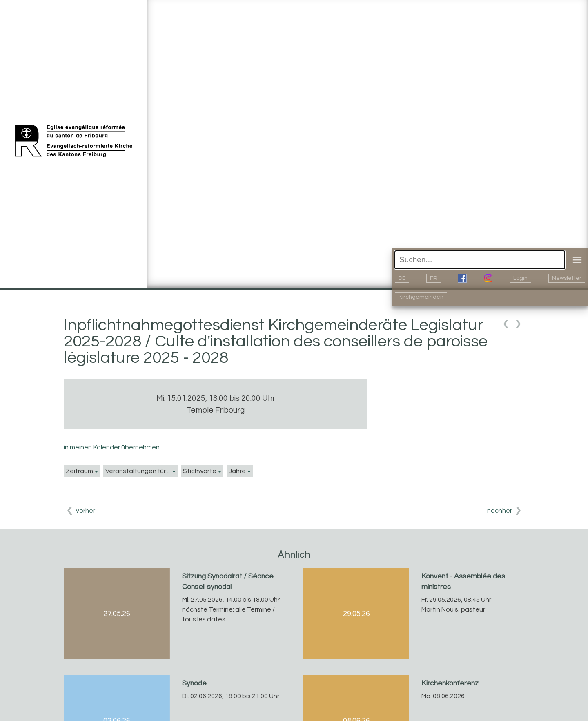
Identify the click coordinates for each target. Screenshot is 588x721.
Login (520, 278)
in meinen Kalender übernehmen (112, 447)
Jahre (237, 471)
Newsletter (567, 278)
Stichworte (200, 471)
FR (434, 278)
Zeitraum (79, 471)
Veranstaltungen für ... (138, 471)
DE (402, 278)
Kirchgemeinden (421, 297)
